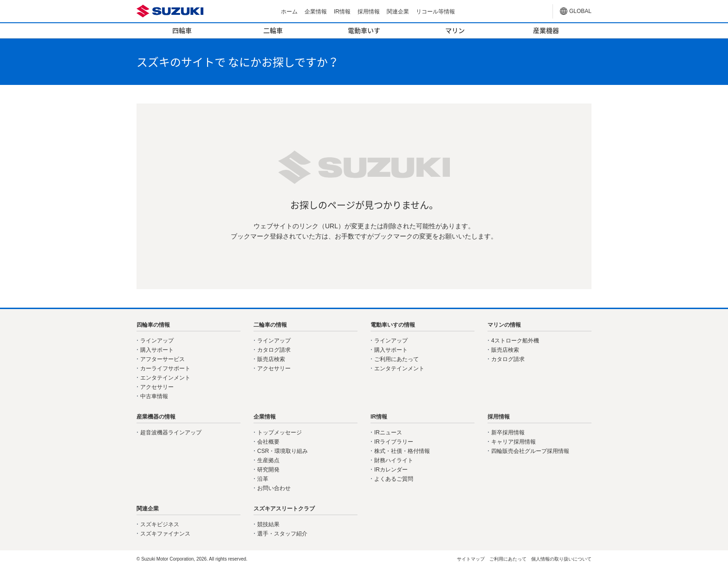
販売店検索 (271, 359)
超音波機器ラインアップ (171, 432)
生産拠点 (268, 460)
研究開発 (268, 470)
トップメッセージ (279, 432)
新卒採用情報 (508, 432)
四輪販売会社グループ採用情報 (530, 451)
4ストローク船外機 (515, 341)
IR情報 (342, 12)
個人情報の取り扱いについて (561, 559)
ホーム (289, 12)
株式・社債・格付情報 (402, 451)
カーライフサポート (165, 368)
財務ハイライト (394, 460)
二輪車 (273, 30)
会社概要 (268, 442)
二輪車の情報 (270, 325)
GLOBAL (580, 11)
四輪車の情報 (153, 325)
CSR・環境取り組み (283, 451)
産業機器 (546, 30)
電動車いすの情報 (393, 325)
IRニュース (388, 432)
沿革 (263, 479)
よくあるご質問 (394, 479)
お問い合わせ (274, 488)
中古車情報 (154, 396)
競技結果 (268, 524)
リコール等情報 (435, 12)
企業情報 (316, 12)
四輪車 (182, 30)
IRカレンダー (391, 470)
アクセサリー (157, 387)
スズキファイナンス (165, 534)
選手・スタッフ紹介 (282, 534)
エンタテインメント (165, 378)
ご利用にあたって (396, 359)
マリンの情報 (504, 325)
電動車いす (364, 30)
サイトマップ (471, 559)
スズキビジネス (160, 524)
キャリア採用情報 (513, 442)
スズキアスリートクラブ (284, 509)
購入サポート (157, 350)
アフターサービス (162, 359)
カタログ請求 (274, 350)
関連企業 (398, 12)
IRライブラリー (394, 442)
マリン (455, 30)
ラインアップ (157, 341)
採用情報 (369, 12)
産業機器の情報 (156, 417)
